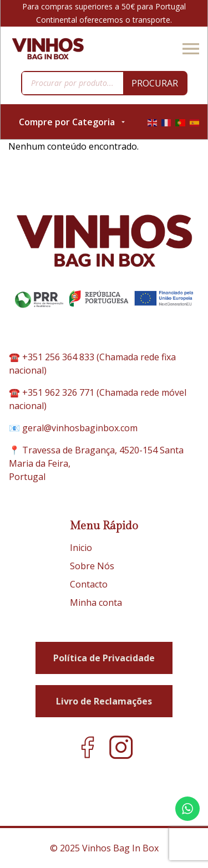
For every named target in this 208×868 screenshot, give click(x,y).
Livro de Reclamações (104, 701)
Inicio (81, 548)
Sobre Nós (92, 566)
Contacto (89, 584)
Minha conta (96, 603)
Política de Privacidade (104, 658)
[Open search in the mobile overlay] (104, 83)
